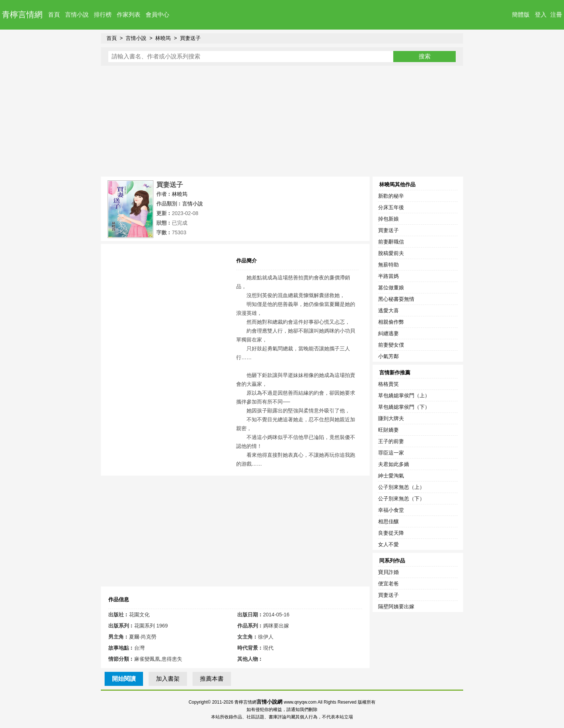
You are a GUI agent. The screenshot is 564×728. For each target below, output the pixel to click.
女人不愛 (388, 544)
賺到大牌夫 (391, 418)
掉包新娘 (388, 219)
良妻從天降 (391, 533)
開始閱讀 (124, 679)
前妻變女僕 (391, 345)
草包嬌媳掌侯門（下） (404, 407)
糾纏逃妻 (388, 333)
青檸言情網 (22, 15)
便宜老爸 (388, 584)
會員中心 (157, 15)
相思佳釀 (388, 521)
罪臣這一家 (391, 453)
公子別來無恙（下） (401, 499)
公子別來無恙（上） (401, 487)
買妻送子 (190, 38)
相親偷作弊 (391, 322)
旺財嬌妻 (388, 430)
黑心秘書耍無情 (396, 299)
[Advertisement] (282, 121)
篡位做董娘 (391, 288)
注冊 (556, 15)
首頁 (54, 15)
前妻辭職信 (391, 242)
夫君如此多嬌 (394, 464)
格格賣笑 (388, 384)
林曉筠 (163, 38)
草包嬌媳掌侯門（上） (404, 395)
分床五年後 (391, 207)
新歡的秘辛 (391, 196)
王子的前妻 (391, 441)
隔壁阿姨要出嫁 (396, 606)
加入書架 (168, 679)
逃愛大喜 (388, 310)
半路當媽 (388, 276)
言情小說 (77, 15)
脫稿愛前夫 (391, 253)
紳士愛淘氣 (391, 476)
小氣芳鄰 (388, 356)
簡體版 (521, 15)
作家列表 (129, 15)
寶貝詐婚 (388, 572)
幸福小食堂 (391, 510)
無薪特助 (388, 265)
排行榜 (103, 15)
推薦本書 (212, 679)
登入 (541, 15)
